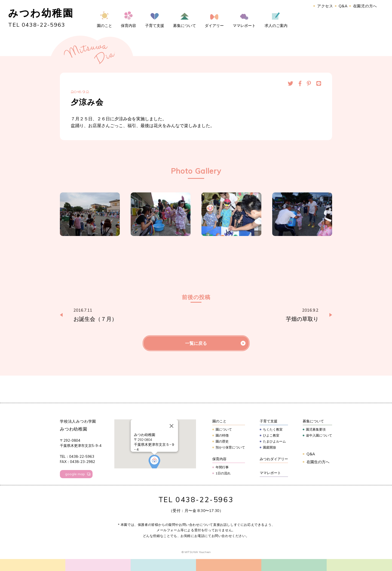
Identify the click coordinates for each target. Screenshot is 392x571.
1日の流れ (223, 473)
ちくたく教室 (273, 429)
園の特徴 (222, 435)
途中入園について (319, 435)
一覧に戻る (196, 343)
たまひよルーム (274, 441)
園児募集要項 (316, 429)
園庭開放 (269, 447)
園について (224, 429)
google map (75, 474)
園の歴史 (222, 441)
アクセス (325, 6)
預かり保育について (230, 447)
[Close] (171, 426)
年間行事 (222, 467)
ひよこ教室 (271, 435)
